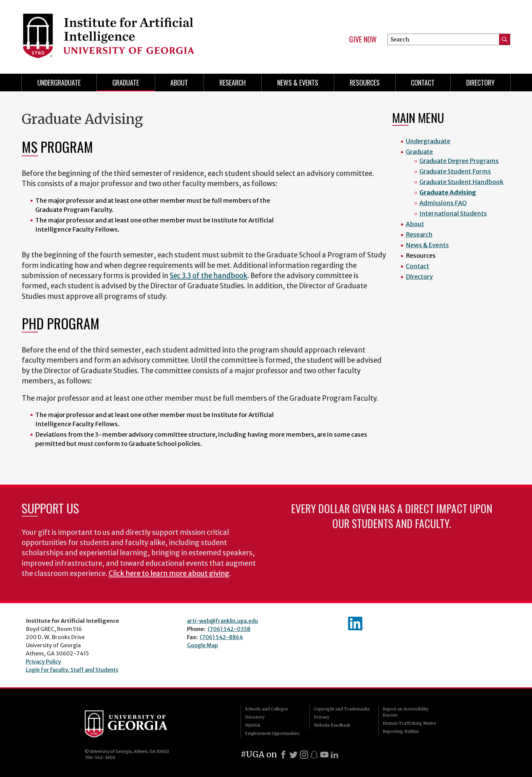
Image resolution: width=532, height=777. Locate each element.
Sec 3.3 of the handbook (208, 276)
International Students (453, 213)
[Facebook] (283, 755)
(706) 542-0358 (229, 629)
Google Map (203, 645)
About (179, 83)
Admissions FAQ (443, 203)
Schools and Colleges (267, 709)
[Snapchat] (314, 755)
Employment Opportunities (272, 733)
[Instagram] (304, 755)
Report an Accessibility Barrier (406, 712)
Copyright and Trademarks (342, 709)
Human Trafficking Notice (410, 723)
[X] (293, 755)
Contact (423, 83)
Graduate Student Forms (455, 171)
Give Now (363, 39)
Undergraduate (59, 83)
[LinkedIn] (335, 755)
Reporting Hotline (401, 731)
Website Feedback (332, 725)
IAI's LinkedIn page (356, 624)
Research (233, 83)
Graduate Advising (448, 192)
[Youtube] (324, 755)
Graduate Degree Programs (459, 161)
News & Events (298, 83)
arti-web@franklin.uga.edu (222, 621)
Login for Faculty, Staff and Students (72, 670)
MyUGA (253, 725)
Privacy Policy (43, 662)
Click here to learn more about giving (169, 574)
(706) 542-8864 (221, 637)
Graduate (126, 83)
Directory (480, 83)
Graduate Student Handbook (461, 182)
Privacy (322, 717)
